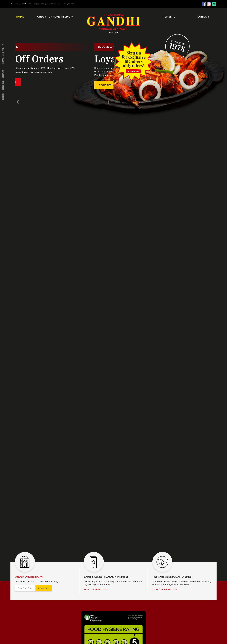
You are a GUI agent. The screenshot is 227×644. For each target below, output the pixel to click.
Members (169, 17)
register (46, 4)
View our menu (162, 589)
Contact (203, 17)
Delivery (44, 588)
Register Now (92, 589)
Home (20, 17)
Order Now (27, 82)
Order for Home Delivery (55, 17)
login (37, 4)
